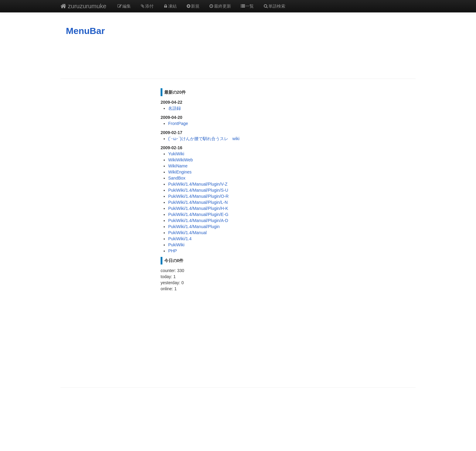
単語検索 (274, 6)
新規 (193, 6)
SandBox (177, 178)
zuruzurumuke (83, 6)
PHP (173, 251)
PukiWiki (176, 245)
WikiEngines (180, 172)
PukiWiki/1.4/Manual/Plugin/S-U (198, 190)
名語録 (175, 108)
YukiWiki (176, 154)
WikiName (178, 166)
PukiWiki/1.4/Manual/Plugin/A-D (198, 220)
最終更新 (220, 6)
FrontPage (178, 123)
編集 (124, 6)
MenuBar (85, 31)
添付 (147, 6)
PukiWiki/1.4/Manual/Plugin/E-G (198, 214)
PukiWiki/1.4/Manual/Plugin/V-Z (198, 184)
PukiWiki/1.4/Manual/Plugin (194, 227)
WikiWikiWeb (180, 160)
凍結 (170, 6)
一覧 (247, 6)
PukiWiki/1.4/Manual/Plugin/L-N (198, 202)
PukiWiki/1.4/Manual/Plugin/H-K (198, 208)
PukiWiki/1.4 (180, 239)
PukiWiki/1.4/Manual (187, 233)
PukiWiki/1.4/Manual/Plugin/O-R (198, 196)
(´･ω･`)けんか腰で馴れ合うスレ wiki (204, 139)
